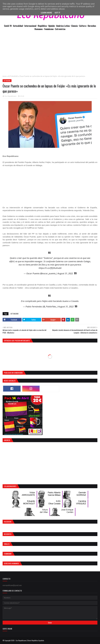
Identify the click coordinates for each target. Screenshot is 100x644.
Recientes (8, 534)
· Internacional (30, 26)
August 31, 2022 (65, 273)
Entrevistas (60, 29)
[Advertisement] (50, 54)
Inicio (5, 76)
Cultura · (83, 26)
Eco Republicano (11, 96)
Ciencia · (75, 26)
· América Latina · (63, 26)
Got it (57, 13)
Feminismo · (50, 29)
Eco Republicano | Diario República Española (30, 640)
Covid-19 (8, 26)
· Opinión (51, 26)
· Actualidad (18, 26)
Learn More (46, 13)
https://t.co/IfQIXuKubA (50, 268)
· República (42, 26)
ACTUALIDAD (13, 76)
